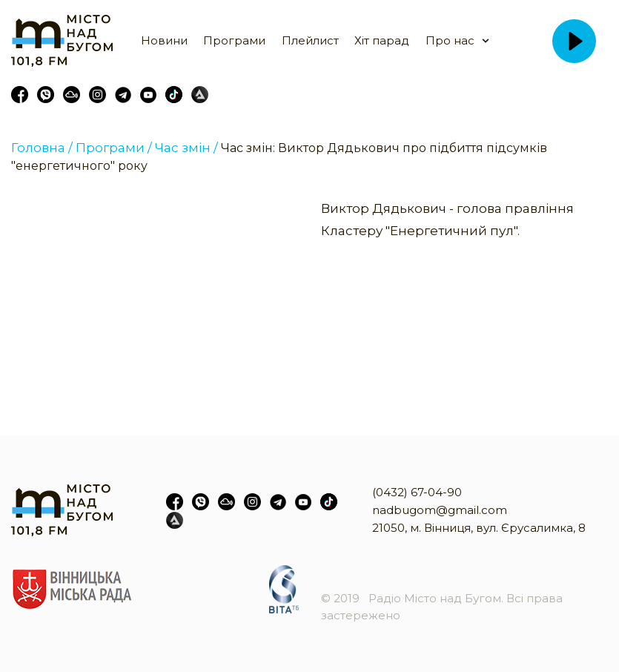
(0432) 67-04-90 (417, 492)
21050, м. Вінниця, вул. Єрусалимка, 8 (479, 528)
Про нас (450, 40)
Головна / (42, 148)
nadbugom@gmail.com (440, 510)
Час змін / (186, 148)
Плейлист (310, 40)
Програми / (114, 148)
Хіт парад (382, 40)
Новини (164, 40)
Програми (234, 40)
